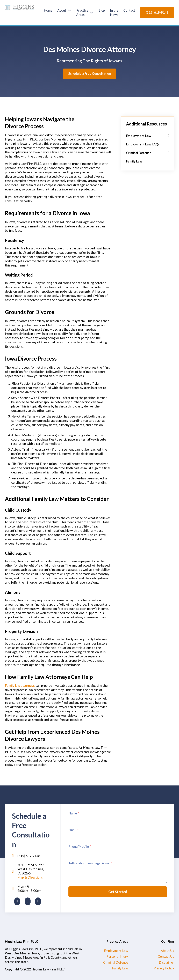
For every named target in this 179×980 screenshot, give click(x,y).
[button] (148, 136)
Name (73, 813)
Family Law (120, 968)
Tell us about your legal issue (89, 863)
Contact (129, 10)
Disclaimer (166, 962)
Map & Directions (30, 877)
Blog (102, 10)
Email (72, 830)
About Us (167, 951)
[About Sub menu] (70, 10)
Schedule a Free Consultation (89, 73)
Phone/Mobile (79, 846)
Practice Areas (82, 12)
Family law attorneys (20, 685)
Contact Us (166, 956)
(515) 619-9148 (157, 12)
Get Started (118, 892)
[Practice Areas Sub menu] (92, 13)
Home (48, 10)
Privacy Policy (164, 968)
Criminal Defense (116, 962)
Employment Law (116, 951)
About (62, 10)
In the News (114, 12)
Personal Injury (117, 956)
